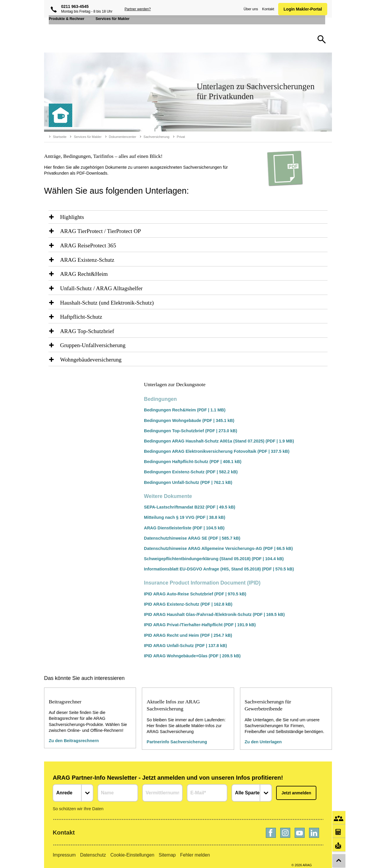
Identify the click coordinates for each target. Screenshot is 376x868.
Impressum (64, 851)
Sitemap (167, 851)
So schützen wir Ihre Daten (78, 804)
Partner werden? (138, 9)
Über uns (250, 9)
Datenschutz (93, 851)
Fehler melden (195, 851)
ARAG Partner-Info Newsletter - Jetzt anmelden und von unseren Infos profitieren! (168, 773)
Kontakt (267, 9)
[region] (188, 217)
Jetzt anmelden (296, 788)
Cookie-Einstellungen (132, 851)
